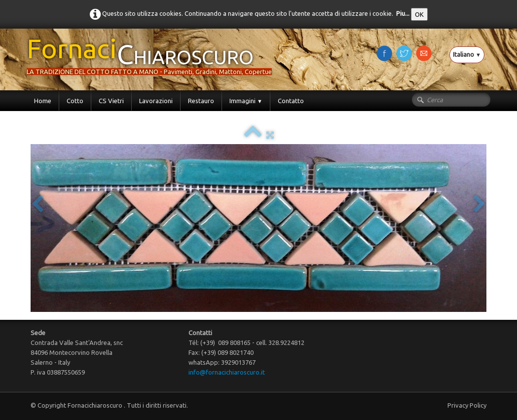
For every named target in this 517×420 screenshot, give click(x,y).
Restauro (201, 101)
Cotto (75, 101)
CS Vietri (111, 101)
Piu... (403, 13)
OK (419, 14)
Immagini (246, 101)
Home (43, 101)
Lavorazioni (156, 101)
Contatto (291, 101)
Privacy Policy (467, 405)
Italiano (467, 54)
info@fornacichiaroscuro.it (227, 372)
